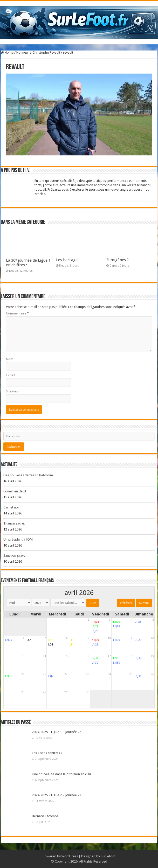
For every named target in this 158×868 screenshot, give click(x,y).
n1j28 (95, 622)
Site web (12, 391)
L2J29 (95, 626)
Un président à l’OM (18, 539)
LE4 (50, 640)
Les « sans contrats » (47, 753)
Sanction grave (14, 555)
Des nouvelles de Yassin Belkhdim (28, 475)
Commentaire (17, 313)
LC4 (29, 640)
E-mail (11, 375)
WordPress (70, 856)
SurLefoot (108, 856)
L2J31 (95, 658)
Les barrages (68, 260)
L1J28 (95, 631)
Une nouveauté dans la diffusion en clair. (62, 774)
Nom (10, 359)
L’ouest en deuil (15, 491)
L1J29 (95, 645)
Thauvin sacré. (14, 523)
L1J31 (138, 676)
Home (7, 52)
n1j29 (95, 640)
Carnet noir (12, 507)
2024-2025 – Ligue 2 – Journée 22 (57, 795)
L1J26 (52, 676)
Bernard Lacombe (45, 816)
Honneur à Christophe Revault (38, 52)
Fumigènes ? (118, 260)
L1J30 (95, 663)
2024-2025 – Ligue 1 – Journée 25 (57, 732)
